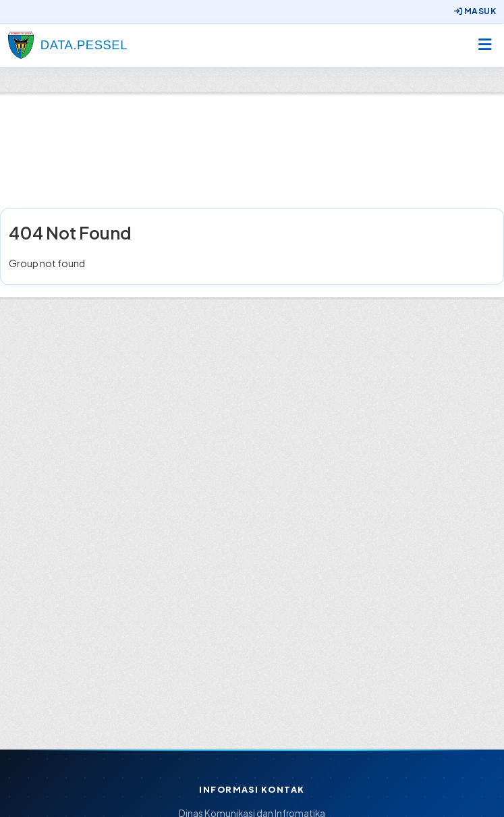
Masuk (475, 11)
